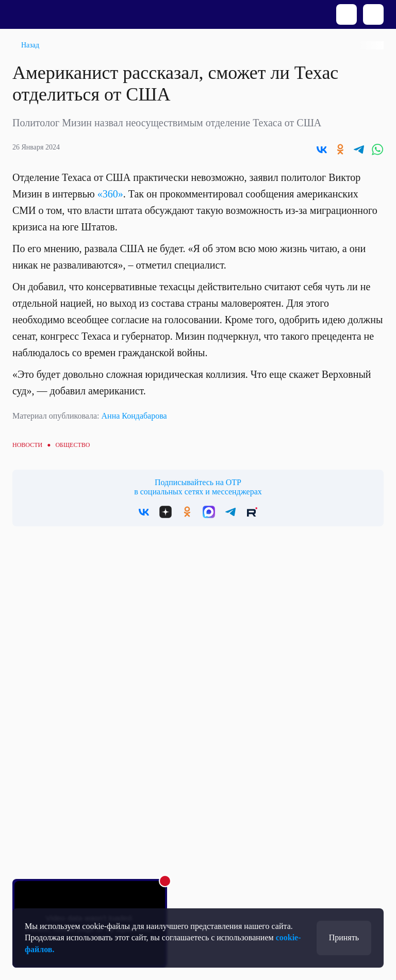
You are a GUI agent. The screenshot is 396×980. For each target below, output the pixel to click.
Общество (72, 445)
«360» (110, 194)
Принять (344, 937)
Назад (30, 45)
